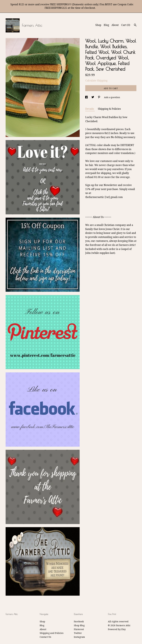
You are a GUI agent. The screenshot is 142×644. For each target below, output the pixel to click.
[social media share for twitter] (93, 97)
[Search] (135, 25)
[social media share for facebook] (87, 97)
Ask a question (112, 97)
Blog (106, 25)
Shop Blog (79, 625)
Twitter (78, 633)
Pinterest (79, 629)
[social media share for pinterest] (99, 97)
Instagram (79, 637)
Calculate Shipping (96, 81)
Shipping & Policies (109, 109)
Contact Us (45, 637)
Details (90, 109)
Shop (98, 25)
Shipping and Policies (52, 633)
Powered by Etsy (117, 629)
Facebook (79, 622)
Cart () (126, 25)
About (115, 25)
